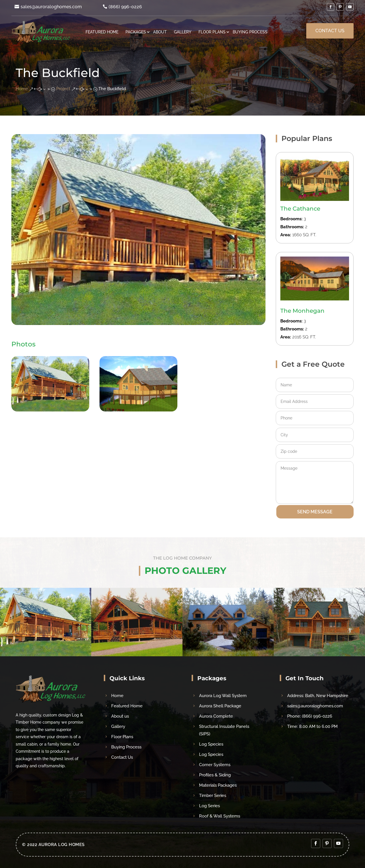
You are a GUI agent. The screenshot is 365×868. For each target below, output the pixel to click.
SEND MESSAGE (315, 512)
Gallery (183, 32)
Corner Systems (215, 765)
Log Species (211, 744)
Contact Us (330, 31)
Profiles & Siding (215, 775)
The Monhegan (302, 311)
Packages (136, 32)
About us (120, 716)
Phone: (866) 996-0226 (310, 716)
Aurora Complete (216, 716)
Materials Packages (218, 785)
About (160, 32)
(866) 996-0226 (125, 7)
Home (117, 696)
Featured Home (102, 32)
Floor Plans (212, 32)
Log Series (209, 806)
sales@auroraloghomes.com (51, 7)
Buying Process (250, 32)
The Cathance (300, 209)
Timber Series (213, 796)
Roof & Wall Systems (220, 816)
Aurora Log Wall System (223, 696)
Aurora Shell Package (220, 706)
